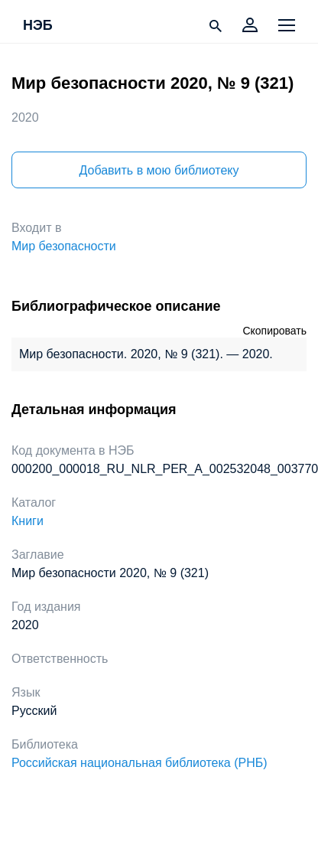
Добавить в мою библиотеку (159, 170)
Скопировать (274, 331)
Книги (28, 521)
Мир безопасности (64, 246)
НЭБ (38, 26)
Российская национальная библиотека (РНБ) (140, 763)
